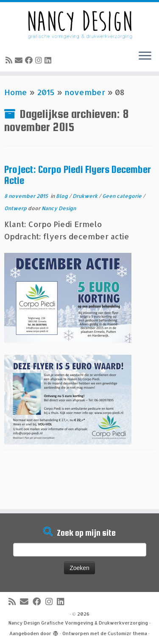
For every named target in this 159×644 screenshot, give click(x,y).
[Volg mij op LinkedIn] (49, 60)
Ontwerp (16, 208)
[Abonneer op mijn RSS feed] (10, 60)
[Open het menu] (145, 56)
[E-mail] (20, 60)
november (85, 92)
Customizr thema (127, 633)
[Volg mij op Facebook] (30, 60)
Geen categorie (123, 196)
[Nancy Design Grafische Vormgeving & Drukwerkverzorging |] (79, 23)
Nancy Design (59, 208)
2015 (46, 92)
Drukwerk (86, 196)
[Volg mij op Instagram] (40, 60)
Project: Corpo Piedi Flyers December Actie (78, 175)
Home (16, 92)
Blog (63, 196)
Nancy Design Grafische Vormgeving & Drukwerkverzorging (78, 623)
